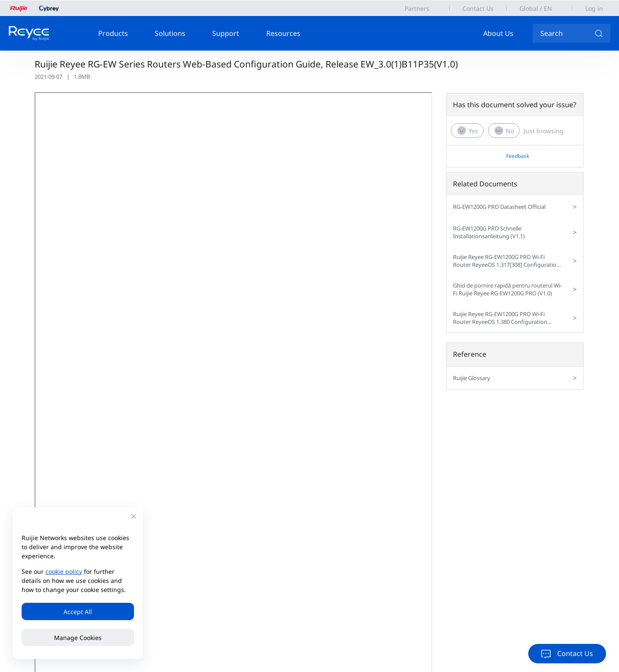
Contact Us (478, 8)
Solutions (170, 33)
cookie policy (64, 571)
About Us (498, 33)
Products (113, 33)
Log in (594, 8)
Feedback (518, 156)
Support (226, 33)
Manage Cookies (78, 638)
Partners (417, 8)
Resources (283, 33)
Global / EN (536, 8)
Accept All (78, 612)
